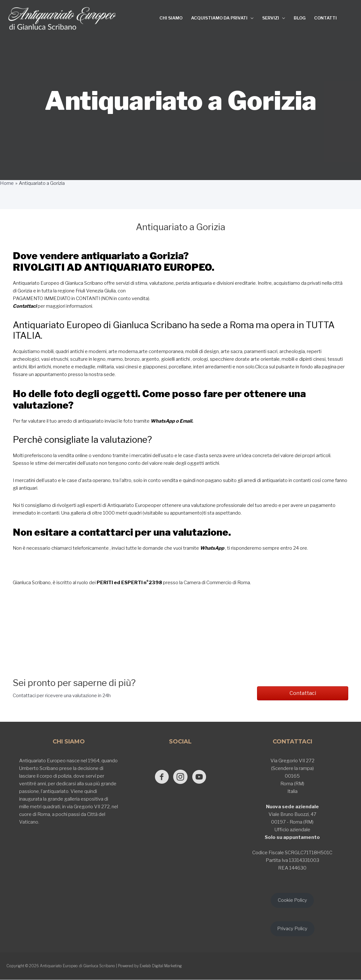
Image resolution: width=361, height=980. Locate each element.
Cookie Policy (292, 900)
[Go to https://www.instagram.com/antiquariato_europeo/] (180, 777)
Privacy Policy (292, 929)
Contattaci (25, 306)
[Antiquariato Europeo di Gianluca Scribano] (62, 19)
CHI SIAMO (171, 18)
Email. (187, 421)
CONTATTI (325, 18)
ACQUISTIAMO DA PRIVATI (219, 18)
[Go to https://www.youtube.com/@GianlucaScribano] (200, 777)
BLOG (300, 18)
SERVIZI (271, 18)
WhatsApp (163, 421)
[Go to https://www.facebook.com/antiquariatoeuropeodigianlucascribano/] (160, 777)
